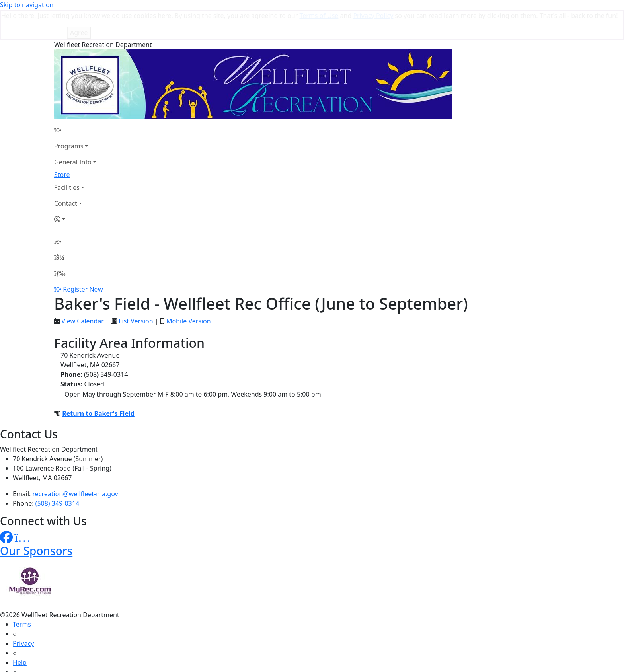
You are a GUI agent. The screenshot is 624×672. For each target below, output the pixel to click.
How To (24, 651)
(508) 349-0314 (57, 473)
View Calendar (83, 291)
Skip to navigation (27, 5)
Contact (66, 173)
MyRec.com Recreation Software (85, 667)
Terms (22, 594)
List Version (136, 291)
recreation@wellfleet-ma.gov (75, 464)
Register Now (83, 259)
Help (20, 632)
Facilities (67, 157)
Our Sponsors (36, 520)
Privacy (23, 613)
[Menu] (60, 243)
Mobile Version (189, 291)
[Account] (75, 189)
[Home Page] (75, 100)
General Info (73, 132)
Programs (69, 116)
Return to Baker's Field (98, 383)
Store (62, 144)
